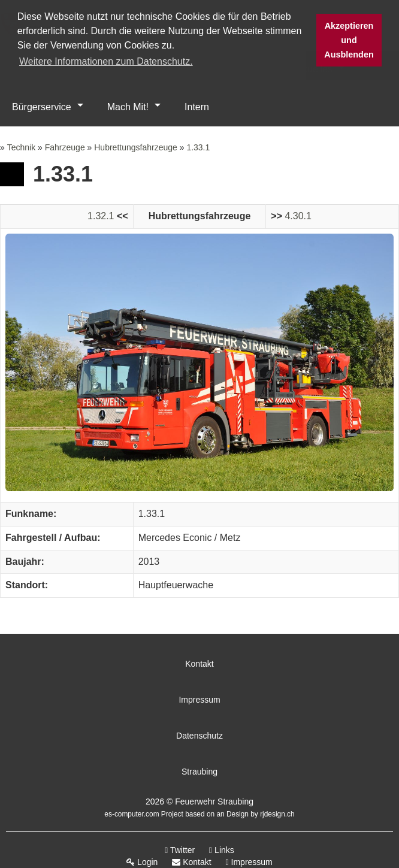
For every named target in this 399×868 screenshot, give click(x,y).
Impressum (199, 700)
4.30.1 (298, 216)
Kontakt (199, 664)
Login (142, 862)
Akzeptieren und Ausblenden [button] (349, 40)
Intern (197, 107)
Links (222, 850)
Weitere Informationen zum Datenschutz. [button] (106, 61)
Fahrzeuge (65, 147)
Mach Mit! (128, 107)
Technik (21, 147)
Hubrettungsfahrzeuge (136, 147)
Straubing (199, 772)
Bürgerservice (42, 107)
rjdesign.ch (277, 814)
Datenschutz (199, 736)
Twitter (180, 850)
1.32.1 (101, 216)
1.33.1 (198, 147)
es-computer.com (132, 814)
